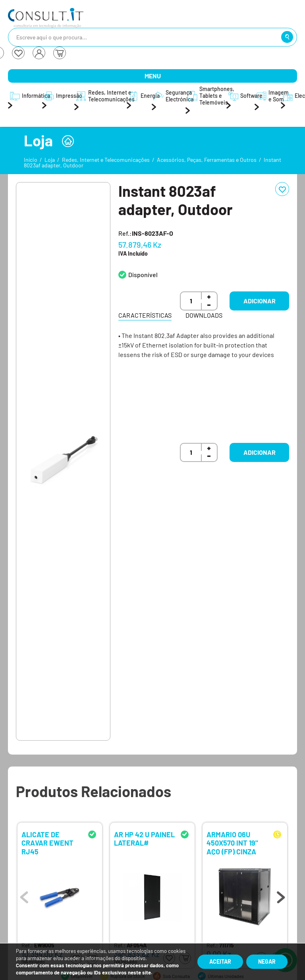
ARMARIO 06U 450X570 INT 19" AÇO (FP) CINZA (232, 843)
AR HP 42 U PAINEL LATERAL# (144, 839)
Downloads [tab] (204, 315)
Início (31, 160)
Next (281, 895)
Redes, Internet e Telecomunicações (106, 160)
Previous (24, 895)
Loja (50, 160)
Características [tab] (145, 315)
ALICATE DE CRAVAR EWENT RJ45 (47, 843)
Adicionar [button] (260, 301)
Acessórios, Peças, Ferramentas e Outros (207, 160)
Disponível (143, 275)
